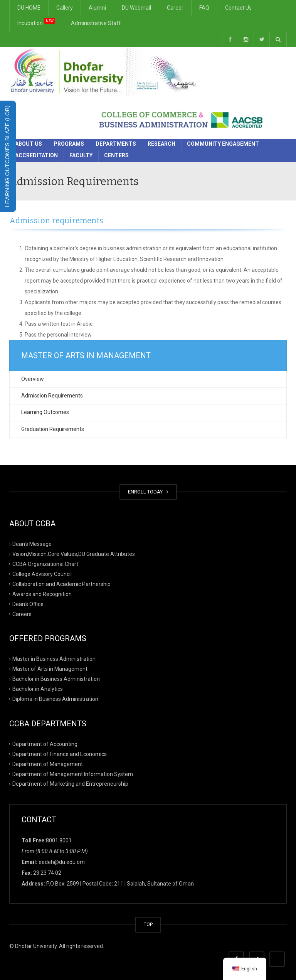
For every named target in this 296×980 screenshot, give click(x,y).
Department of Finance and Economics (60, 754)
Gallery (65, 8)
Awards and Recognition (42, 594)
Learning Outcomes (45, 412)
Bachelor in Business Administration (56, 679)
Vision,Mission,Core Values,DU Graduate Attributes (74, 554)
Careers (22, 614)
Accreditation (36, 155)
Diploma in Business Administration (55, 699)
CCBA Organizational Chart (45, 564)
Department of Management (48, 764)
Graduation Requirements (53, 429)
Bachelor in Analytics (38, 689)
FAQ (204, 8)
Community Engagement (223, 144)
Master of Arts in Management (50, 669)
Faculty (81, 155)
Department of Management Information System (73, 774)
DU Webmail (136, 8)
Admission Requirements (52, 396)
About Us (29, 144)
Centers (116, 155)
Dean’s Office (28, 604)
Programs (69, 144)
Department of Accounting (45, 744)
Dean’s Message (32, 544)
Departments (116, 144)
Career (175, 8)
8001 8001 (59, 840)
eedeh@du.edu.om (62, 862)
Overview (33, 379)
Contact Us (238, 8)
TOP (148, 924)
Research (161, 144)
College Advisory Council (42, 574)
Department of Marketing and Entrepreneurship (70, 784)
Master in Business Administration (54, 659)
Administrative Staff (96, 23)
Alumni (97, 8)
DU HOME (29, 8)
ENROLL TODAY (148, 492)
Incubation (36, 22)
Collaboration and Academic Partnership (61, 584)
